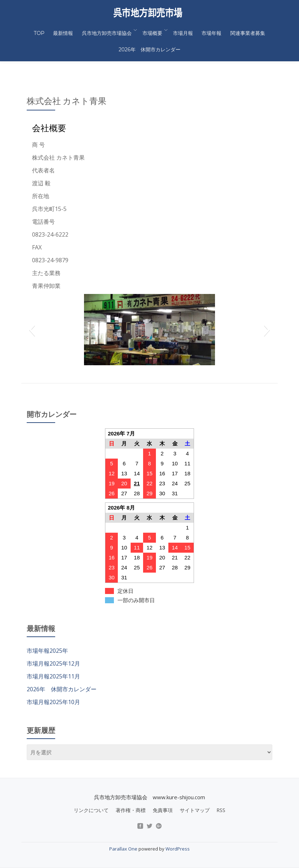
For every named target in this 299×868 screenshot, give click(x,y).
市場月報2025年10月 (53, 672)
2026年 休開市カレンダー (149, 40)
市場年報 (207, 30)
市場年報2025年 (47, 621)
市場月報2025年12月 (53, 634)
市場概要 (152, 30)
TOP (47, 30)
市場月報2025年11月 (53, 646)
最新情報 (68, 30)
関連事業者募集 (240, 30)
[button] (32, 300)
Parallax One (124, 819)
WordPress (178, 819)
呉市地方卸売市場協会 (108, 30)
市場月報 (182, 30)
